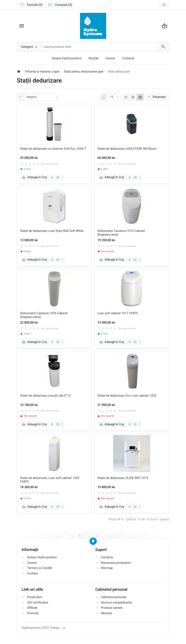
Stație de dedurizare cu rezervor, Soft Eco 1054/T (53, 149)
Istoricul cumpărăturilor (117, 602)
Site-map (107, 568)
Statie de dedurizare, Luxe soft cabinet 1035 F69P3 (50, 480)
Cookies (32, 573)
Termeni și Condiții (40, 568)
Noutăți (94, 58)
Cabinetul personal (113, 597)
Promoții (33, 613)
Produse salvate (112, 608)
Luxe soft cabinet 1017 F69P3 (118, 313)
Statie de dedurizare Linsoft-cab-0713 (45, 396)
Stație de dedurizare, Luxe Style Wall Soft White (52, 231)
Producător (35, 597)
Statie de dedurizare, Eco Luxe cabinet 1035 (127, 396)
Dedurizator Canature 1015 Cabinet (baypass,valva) (121, 233)
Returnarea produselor (116, 563)
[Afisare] (114, 97)
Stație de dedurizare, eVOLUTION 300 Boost (127, 149)
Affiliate (32, 608)
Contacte (128, 58)
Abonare (106, 613)
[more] (63, 177)
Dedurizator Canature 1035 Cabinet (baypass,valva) (44, 315)
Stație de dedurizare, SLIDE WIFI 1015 (123, 478)
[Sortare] (42, 97)
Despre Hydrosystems (67, 58)
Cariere (110, 58)
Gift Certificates (38, 602)
